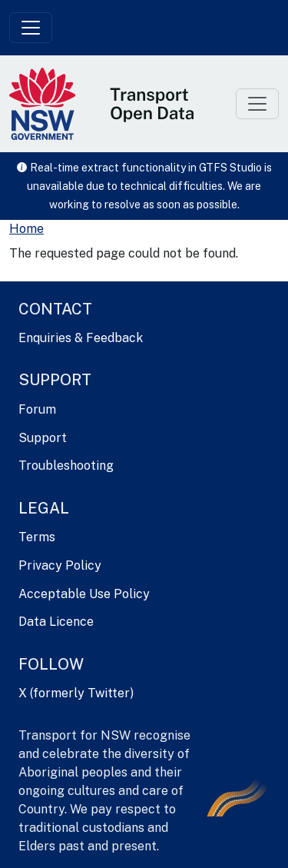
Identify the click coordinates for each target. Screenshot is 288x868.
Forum (37, 409)
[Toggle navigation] (31, 28)
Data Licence (56, 622)
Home (26, 229)
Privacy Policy (60, 565)
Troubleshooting (66, 466)
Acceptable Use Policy (84, 594)
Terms (37, 537)
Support (43, 438)
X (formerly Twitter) (76, 693)
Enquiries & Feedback (81, 338)
